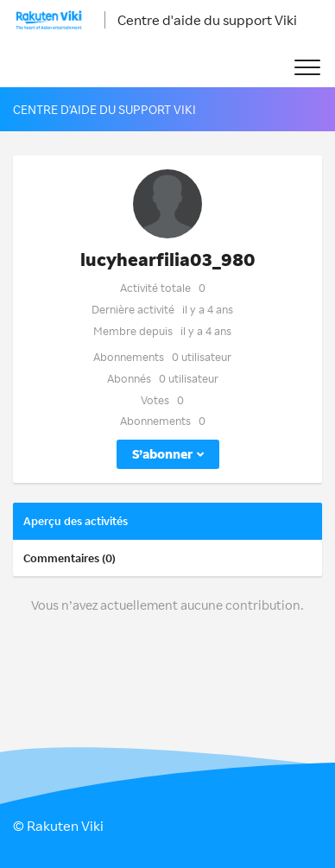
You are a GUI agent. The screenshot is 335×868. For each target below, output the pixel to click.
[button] (307, 68)
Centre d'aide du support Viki (207, 20)
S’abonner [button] (162, 454)
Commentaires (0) (70, 558)
